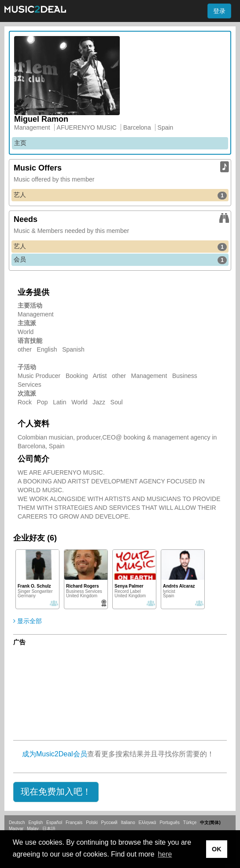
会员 (120, 260)
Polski (92, 823)
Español (54, 823)
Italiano (128, 823)
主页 (20, 143)
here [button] (165, 854)
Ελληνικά (148, 823)
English (35, 823)
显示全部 (28, 621)
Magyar (16, 829)
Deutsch (17, 823)
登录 (219, 11)
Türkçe (190, 823)
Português (170, 823)
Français (74, 823)
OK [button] (217, 849)
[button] (56, 792)
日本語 (49, 829)
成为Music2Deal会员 (55, 754)
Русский (109, 823)
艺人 (120, 195)
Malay (33, 829)
